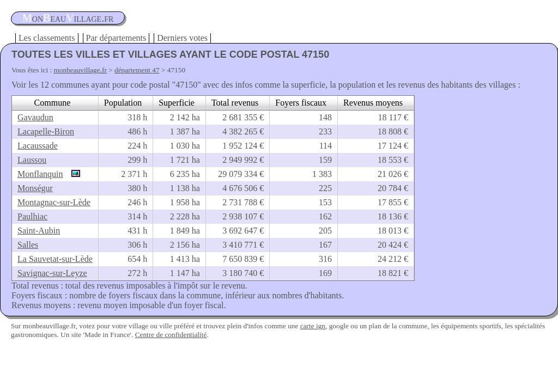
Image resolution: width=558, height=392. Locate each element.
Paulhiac (32, 216)
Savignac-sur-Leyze (52, 273)
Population (123, 103)
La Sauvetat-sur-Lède (55, 259)
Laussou (32, 160)
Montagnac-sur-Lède (54, 202)
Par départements (116, 38)
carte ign (313, 326)
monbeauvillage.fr (80, 70)
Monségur (35, 188)
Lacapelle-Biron (46, 131)
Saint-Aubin (39, 231)
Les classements (47, 38)
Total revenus (235, 103)
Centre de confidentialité (171, 335)
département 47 (137, 70)
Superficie (177, 103)
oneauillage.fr (68, 18)
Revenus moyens (373, 103)
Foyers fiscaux (301, 103)
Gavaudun (35, 117)
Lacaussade (38, 146)
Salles (28, 245)
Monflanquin (40, 174)
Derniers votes (182, 38)
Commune (53, 103)
